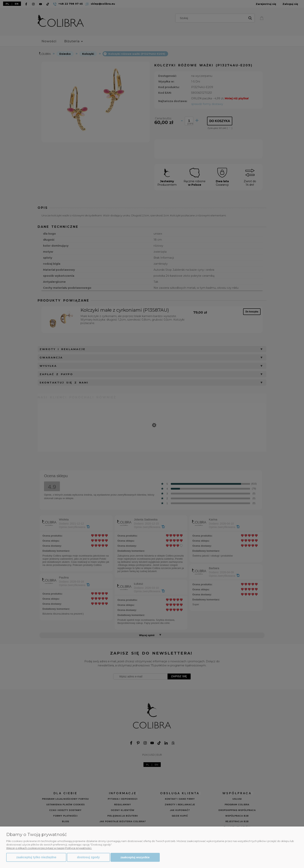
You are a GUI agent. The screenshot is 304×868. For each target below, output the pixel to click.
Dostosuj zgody (88, 857)
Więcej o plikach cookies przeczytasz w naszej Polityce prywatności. (49, 848)
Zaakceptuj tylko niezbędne (36, 857)
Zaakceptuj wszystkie (135, 857)
